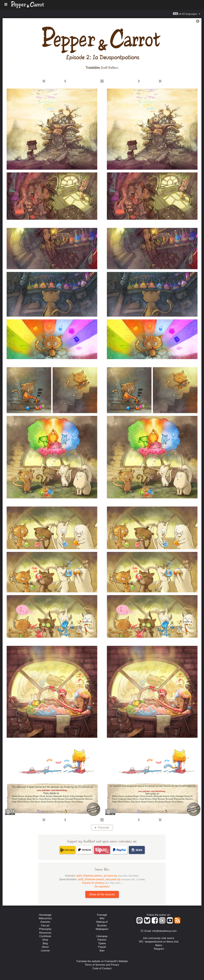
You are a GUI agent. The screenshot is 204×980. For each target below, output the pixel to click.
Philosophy (45, 929)
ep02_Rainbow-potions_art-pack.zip (108, 876)
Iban (102, 951)
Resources (45, 933)
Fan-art (45, 926)
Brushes (102, 926)
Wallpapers (102, 929)
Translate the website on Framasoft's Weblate (102, 961)
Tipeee (102, 943)
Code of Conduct (102, 968)
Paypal (102, 947)
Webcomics (45, 918)
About (45, 947)
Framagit (102, 915)
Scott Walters (109, 67)
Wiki (102, 918)
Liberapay (102, 936)
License (45, 951)
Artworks (45, 922)
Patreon (102, 940)
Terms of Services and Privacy (102, 965)
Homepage (45, 915)
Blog (45, 943)
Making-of (102, 922)
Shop (45, 940)
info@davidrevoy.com (165, 931)
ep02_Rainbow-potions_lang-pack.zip (112, 879)
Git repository (102, 887)
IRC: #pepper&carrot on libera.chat (159, 942)
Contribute (45, 936)
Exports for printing (102, 883)
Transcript (103, 828)
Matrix (159, 945)
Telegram (159, 949)
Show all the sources (102, 894)
